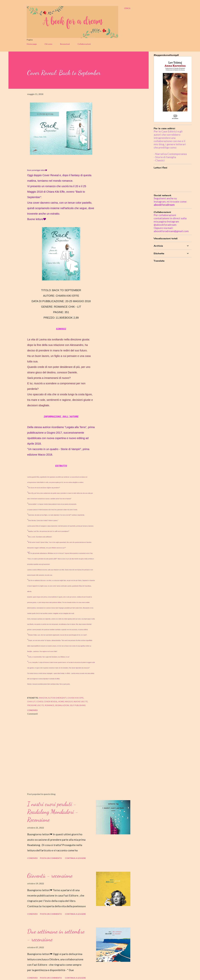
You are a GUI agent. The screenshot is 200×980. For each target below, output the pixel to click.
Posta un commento (51, 858)
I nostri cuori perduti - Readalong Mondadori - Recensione (53, 812)
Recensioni (65, 44)
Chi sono (48, 44)
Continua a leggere (75, 858)
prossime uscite (36, 705)
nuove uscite (81, 702)
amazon (43, 698)
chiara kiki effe (76, 698)
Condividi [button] (32, 710)
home (61, 702)
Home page (32, 44)
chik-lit (31, 702)
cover (40, 702)
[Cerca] (127, 8)
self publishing (78, 705)
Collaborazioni (84, 44)
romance (50, 705)
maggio (69, 702)
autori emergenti (57, 698)
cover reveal (51, 702)
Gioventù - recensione (50, 876)
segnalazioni (62, 705)
